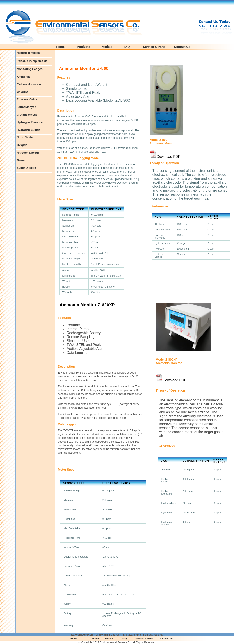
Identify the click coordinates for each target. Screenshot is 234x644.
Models (107, 47)
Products (84, 47)
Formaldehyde (26, 107)
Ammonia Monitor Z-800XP (87, 305)
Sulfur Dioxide (26, 168)
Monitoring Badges (30, 69)
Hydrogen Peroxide (30, 122)
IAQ (127, 47)
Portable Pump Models (32, 61)
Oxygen (22, 145)
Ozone (21, 160)
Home (60, 47)
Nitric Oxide (25, 137)
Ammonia (23, 77)
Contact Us (182, 47)
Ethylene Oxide (27, 99)
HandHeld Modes (28, 53)
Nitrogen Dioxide (28, 153)
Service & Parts (154, 47)
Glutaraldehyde (27, 115)
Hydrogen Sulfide (28, 130)
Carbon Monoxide (29, 84)
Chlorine (22, 92)
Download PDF (168, 157)
